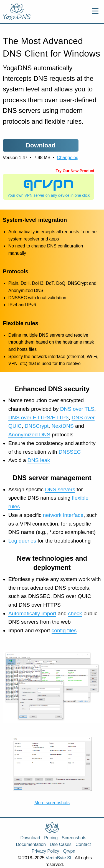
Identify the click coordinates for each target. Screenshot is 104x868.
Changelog (68, 158)
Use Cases (61, 844)
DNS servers (60, 489)
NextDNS (63, 426)
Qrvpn (69, 851)
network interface (63, 515)
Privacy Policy (45, 851)
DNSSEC (70, 452)
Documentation (31, 844)
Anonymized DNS (29, 435)
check (75, 613)
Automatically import (32, 613)
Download (30, 838)
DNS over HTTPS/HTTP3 (39, 418)
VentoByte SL (59, 858)
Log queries (22, 541)
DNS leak (39, 460)
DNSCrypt (37, 426)
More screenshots (52, 803)
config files (64, 630)
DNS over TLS (77, 409)
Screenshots (74, 838)
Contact (83, 844)
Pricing (51, 838)
